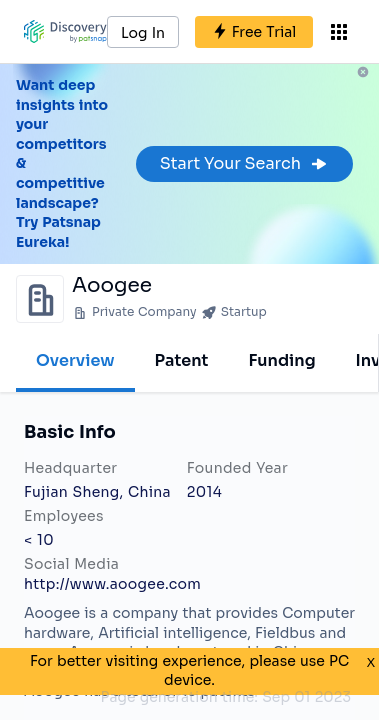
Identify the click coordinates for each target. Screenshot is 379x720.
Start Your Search (244, 163)
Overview (75, 360)
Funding (281, 360)
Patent (182, 360)
